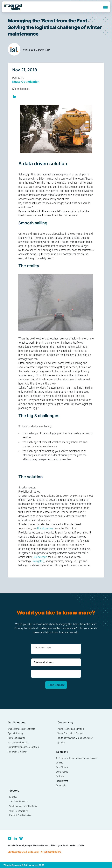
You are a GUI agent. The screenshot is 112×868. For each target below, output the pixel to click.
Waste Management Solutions (23, 806)
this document (45, 528)
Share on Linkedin (15, 97)
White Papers (62, 772)
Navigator (38, 561)
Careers (60, 763)
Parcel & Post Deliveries (20, 815)
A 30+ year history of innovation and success (77, 758)
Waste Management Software (21, 729)
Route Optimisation (26, 82)
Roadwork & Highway (18, 752)
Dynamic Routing (16, 733)
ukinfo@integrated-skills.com (23, 852)
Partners (60, 776)
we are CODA (38, 865)
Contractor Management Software (24, 747)
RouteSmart (41, 557)
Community (61, 785)
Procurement (62, 781)
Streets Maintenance (19, 802)
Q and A (61, 742)
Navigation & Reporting (19, 742)
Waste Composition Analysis (70, 733)
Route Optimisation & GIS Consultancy (75, 738)
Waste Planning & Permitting (71, 729)
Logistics (13, 797)
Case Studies (62, 767)
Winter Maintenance (18, 811)
